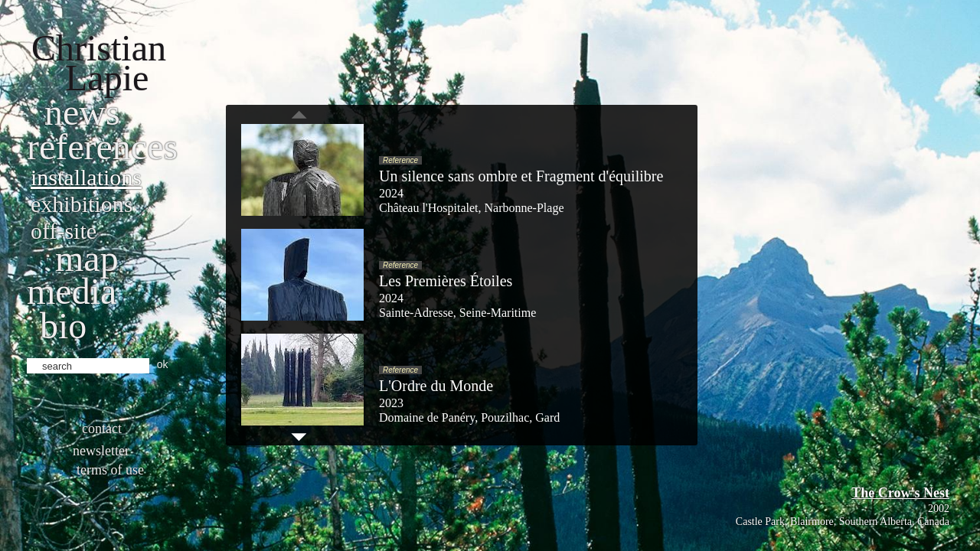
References (102, 147)
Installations (86, 177)
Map (87, 258)
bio (63, 326)
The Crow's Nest (900, 493)
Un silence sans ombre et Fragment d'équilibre (521, 176)
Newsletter (101, 451)
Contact (102, 429)
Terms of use (110, 470)
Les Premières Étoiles (446, 281)
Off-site (64, 231)
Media (72, 291)
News (82, 112)
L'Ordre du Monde (436, 386)
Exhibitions (82, 204)
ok (163, 364)
